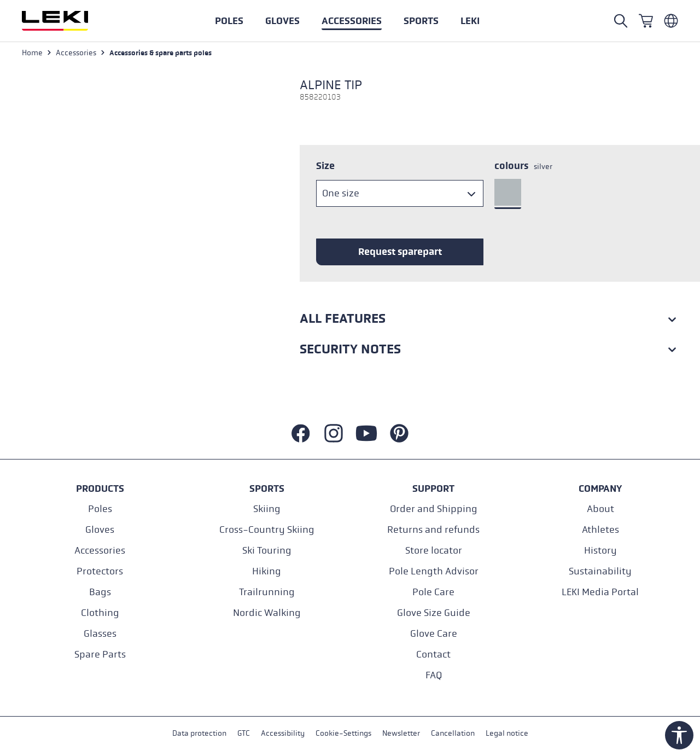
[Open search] (621, 21)
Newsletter (401, 733)
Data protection (199, 733)
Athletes (600, 530)
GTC (244, 733)
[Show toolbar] (679, 735)
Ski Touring (267, 551)
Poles (100, 509)
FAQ (434, 675)
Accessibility (283, 733)
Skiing (267, 509)
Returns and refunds (433, 530)
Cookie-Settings (343, 733)
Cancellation (453, 733)
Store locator (434, 551)
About (600, 509)
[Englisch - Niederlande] (671, 21)
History (600, 551)
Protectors (100, 571)
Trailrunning (267, 592)
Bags (100, 592)
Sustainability (600, 571)
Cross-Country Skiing (267, 530)
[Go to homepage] (67, 21)
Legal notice (507, 733)
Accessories (100, 551)
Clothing (100, 613)
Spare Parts (100, 655)
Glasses (100, 634)
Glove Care (434, 634)
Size (325, 166)
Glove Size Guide (434, 613)
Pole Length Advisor (434, 571)
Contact (433, 655)
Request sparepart (400, 252)
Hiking (267, 571)
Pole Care (433, 592)
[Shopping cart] (646, 21)
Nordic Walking (267, 613)
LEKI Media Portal (600, 592)
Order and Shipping (434, 509)
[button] (421, 21)
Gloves (100, 530)
